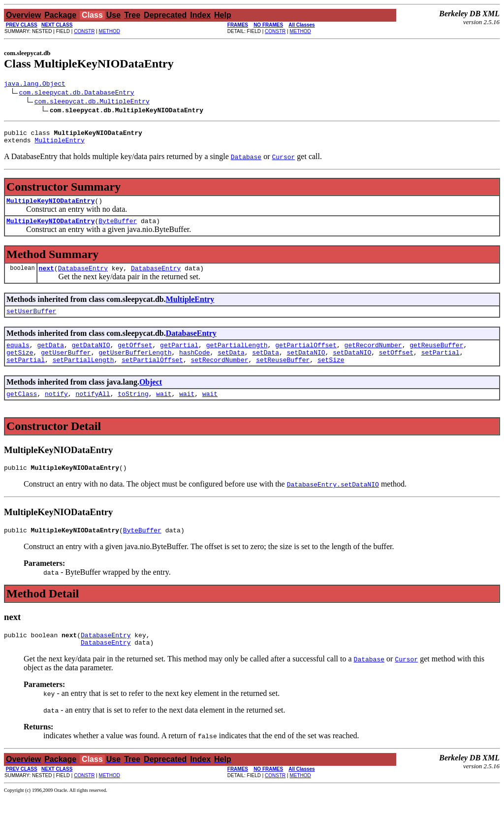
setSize (331, 374)
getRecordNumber (373, 357)
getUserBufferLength (135, 365)
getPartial (179, 357)
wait (164, 410)
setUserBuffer (31, 321)
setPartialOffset (152, 374)
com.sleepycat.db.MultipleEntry (92, 102)
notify (56, 410)
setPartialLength (83, 374)
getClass (22, 410)
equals (18, 357)
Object (151, 397)
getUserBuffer (66, 365)
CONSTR (84, 31)
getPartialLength (237, 357)
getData (50, 357)
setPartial (441, 365)
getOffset (135, 357)
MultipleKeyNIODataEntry (50, 206)
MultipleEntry (59, 144)
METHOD (110, 31)
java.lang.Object (35, 85)
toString (133, 410)
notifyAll (93, 410)
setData (231, 365)
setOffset (396, 365)
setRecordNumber (219, 374)
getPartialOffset (306, 357)
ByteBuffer (118, 228)
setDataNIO (306, 365)
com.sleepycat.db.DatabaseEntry (77, 94)
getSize (20, 365)
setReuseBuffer (283, 374)
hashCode (194, 365)
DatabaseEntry (83, 277)
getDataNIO (91, 357)
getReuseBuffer (436, 357)
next (47, 277)
